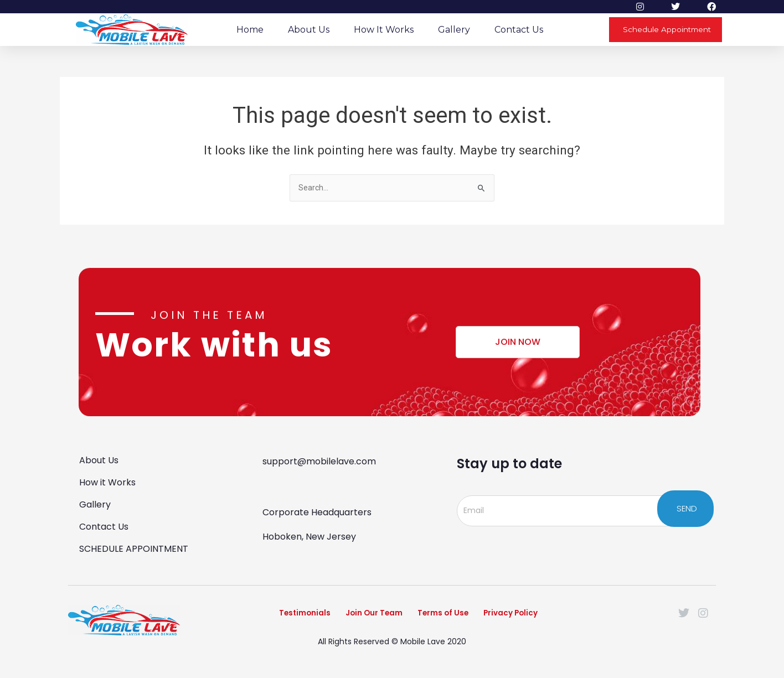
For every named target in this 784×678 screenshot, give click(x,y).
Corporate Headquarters (317, 511)
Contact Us (519, 30)
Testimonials (280, 616)
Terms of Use (450, 616)
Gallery (454, 30)
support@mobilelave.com (319, 460)
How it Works (384, 30)
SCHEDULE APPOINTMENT (134, 548)
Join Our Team (364, 616)
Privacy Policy (533, 616)
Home (250, 30)
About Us (309, 30)
